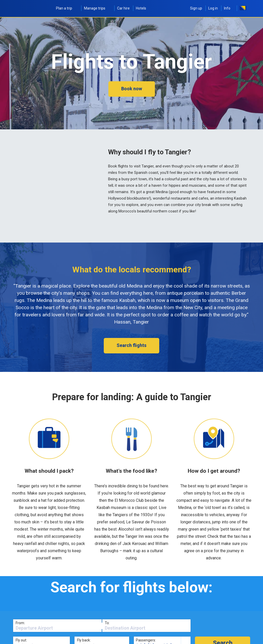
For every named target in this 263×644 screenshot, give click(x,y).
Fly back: (84, 640)
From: (20, 623)
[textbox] (57, 628)
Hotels (141, 8)
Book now (132, 89)
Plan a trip (67, 8)
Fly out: (21, 640)
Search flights (131, 345)
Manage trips (97, 8)
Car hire (123, 8)
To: (107, 623)
